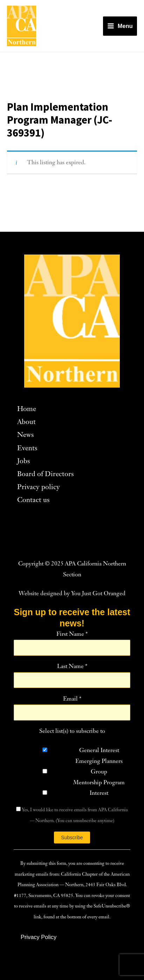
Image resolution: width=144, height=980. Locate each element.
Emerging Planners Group (99, 767)
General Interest (99, 751)
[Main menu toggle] (120, 26)
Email (72, 699)
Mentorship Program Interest (99, 788)
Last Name (72, 667)
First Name (72, 634)
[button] (39, 937)
